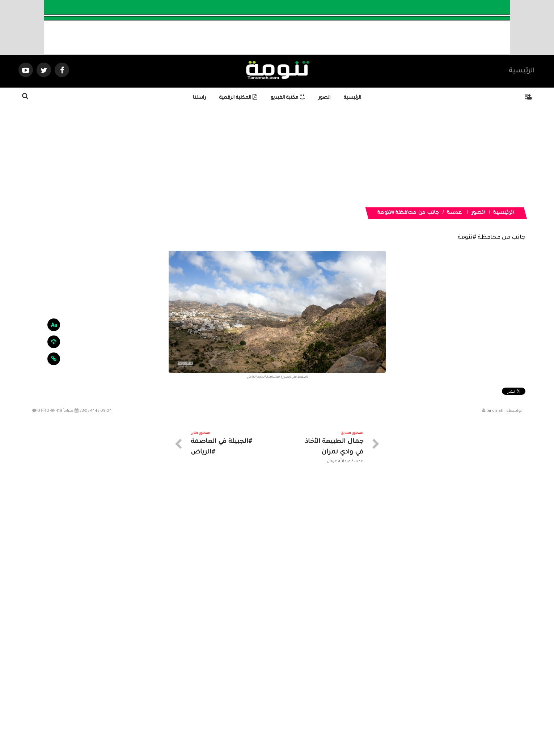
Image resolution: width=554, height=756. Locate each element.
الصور (324, 98)
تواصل (241, 691)
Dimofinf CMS (284, 727)
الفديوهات (295, 691)
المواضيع (323, 691)
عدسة (455, 213)
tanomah (495, 411)
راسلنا (199, 98)
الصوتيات (266, 691)
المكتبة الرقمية (238, 98)
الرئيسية (522, 71)
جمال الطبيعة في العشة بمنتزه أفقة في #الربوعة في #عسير (485, 569)
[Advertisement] (331, 157)
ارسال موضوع (210, 691)
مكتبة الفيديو (288, 98)
